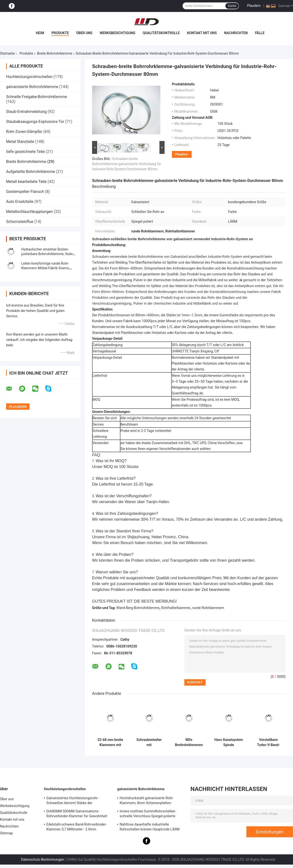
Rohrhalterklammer (176, 608)
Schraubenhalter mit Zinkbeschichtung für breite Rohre (149, 742)
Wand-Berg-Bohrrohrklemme (138, 608)
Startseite (7, 53)
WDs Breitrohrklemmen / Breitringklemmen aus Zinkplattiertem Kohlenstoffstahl (189, 742)
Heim (40, 33)
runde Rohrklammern (208, 608)
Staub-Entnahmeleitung (26, 112)
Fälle (260, 33)
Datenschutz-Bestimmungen (42, 859)
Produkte (60, 33)
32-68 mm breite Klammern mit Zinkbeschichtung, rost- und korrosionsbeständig (110, 742)
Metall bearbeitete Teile (26, 182)
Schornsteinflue (20, 222)
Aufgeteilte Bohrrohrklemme (31, 172)
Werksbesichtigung (117, 33)
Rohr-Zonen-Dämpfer (24, 132)
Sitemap (6, 833)
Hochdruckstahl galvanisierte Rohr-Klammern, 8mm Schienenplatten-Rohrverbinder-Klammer (147, 801)
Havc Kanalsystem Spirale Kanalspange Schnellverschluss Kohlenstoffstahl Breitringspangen (229, 742)
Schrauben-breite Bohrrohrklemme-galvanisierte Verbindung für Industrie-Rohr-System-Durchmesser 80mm (127, 164)
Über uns (84, 33)
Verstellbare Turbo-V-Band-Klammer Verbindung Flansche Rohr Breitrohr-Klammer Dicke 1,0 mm (268, 742)
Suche (232, 6)
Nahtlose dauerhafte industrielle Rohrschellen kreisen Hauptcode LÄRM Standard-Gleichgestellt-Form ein (150, 828)
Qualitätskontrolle (161, 33)
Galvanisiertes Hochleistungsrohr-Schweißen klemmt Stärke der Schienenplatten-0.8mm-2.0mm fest (74, 801)
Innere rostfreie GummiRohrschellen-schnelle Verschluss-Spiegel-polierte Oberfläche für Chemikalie (148, 814)
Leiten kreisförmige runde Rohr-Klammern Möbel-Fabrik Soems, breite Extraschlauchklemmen (45, 268)
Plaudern (254, 6)
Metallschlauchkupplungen (29, 212)
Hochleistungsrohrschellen (29, 77)
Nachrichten (236, 33)
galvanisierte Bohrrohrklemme (32, 87)
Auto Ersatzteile (20, 202)
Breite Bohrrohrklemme (55, 53)
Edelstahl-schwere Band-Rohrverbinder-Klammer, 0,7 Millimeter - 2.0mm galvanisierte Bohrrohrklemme (77, 828)
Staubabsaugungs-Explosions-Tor (35, 122)
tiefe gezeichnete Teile (26, 152)
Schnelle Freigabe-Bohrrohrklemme (37, 97)
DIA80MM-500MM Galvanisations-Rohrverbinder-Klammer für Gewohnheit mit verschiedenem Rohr (77, 814)
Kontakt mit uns (202, 33)
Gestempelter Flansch (25, 192)
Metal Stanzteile (20, 142)
